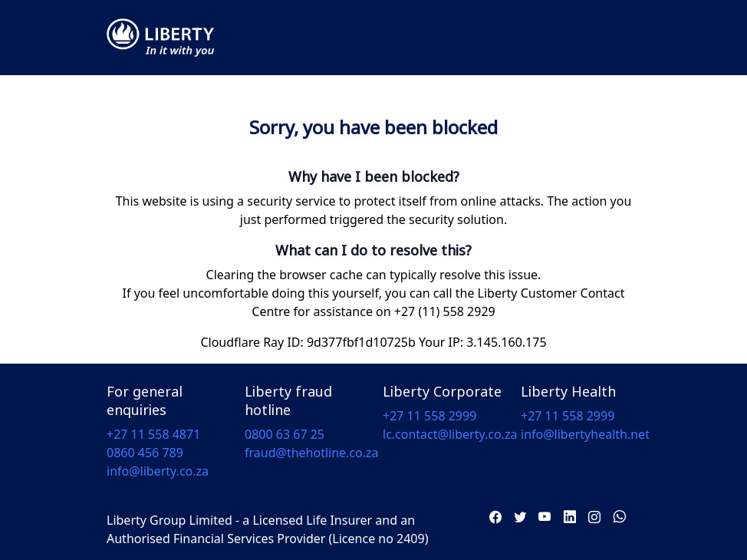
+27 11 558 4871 (153, 434)
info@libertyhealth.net (585, 434)
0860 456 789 (145, 453)
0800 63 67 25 (285, 434)
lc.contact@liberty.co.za (450, 434)
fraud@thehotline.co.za (312, 453)
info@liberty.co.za (158, 471)
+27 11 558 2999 (429, 416)
